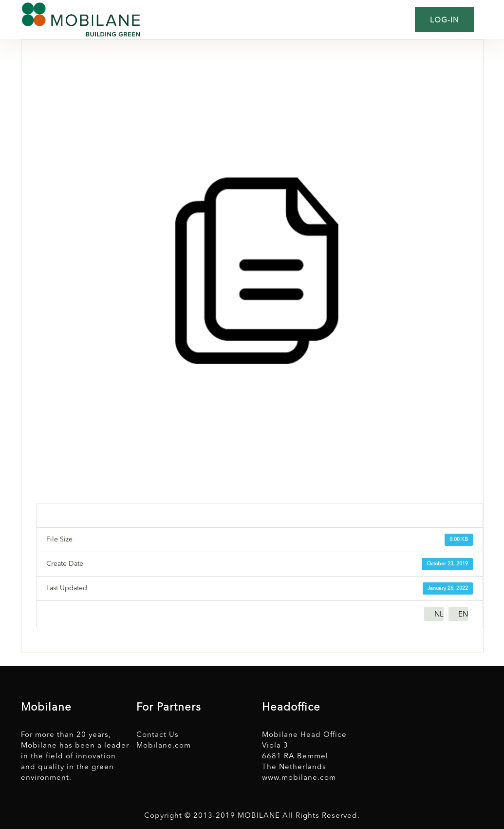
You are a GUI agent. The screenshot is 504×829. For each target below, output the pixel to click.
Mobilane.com (164, 746)
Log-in (444, 21)
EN (463, 615)
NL (439, 615)
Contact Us (158, 735)
